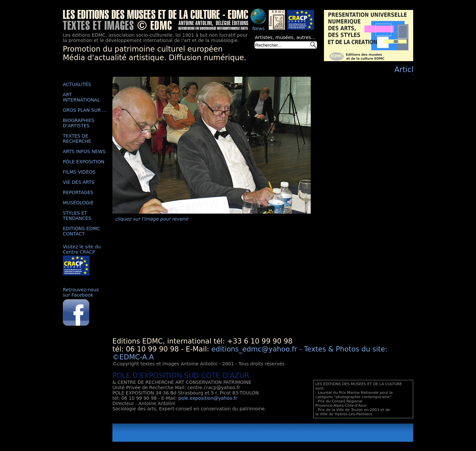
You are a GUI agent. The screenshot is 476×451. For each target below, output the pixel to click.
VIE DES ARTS (79, 182)
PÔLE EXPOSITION (84, 162)
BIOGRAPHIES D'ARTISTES (79, 123)
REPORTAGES (78, 192)
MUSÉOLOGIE (78, 203)
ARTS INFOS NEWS (84, 151)
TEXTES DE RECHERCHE (77, 139)
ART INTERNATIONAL (81, 97)
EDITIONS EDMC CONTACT (81, 231)
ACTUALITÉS (77, 84)
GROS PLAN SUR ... (85, 110)
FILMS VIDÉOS (79, 172)
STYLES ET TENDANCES (77, 216)
